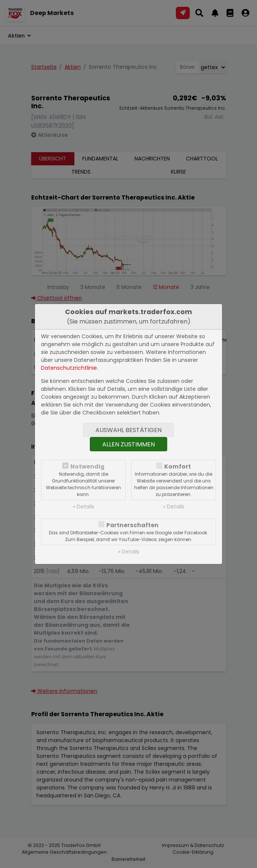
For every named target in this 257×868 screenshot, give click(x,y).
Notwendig (87, 467)
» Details (84, 507)
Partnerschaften (132, 525)
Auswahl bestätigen (128, 430)
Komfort (178, 467)
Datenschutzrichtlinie (69, 368)
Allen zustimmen (128, 444)
